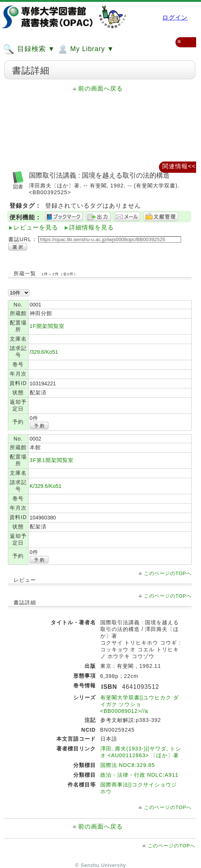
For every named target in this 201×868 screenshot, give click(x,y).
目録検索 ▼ (29, 49)
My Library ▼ (85, 49)
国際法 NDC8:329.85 (128, 765)
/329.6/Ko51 (44, 352)
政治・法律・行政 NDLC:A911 (140, 775)
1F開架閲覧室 (47, 326)
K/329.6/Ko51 (46, 486)
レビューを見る (36, 227)
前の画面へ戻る (100, 88)
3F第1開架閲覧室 (52, 460)
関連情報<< (179, 166)
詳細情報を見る (91, 227)
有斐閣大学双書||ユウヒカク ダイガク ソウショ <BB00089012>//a (140, 704)
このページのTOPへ (168, 573)
